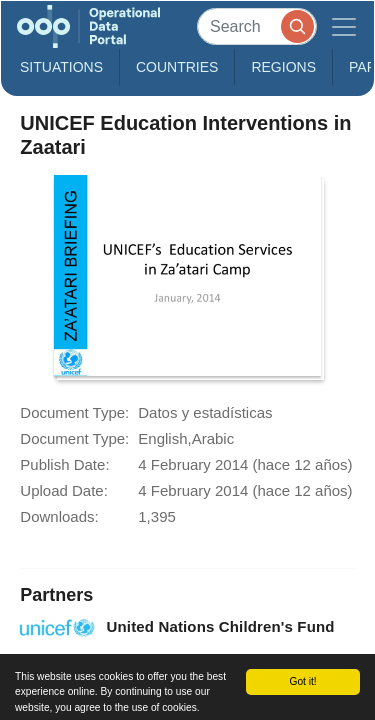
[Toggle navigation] (344, 26)
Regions (283, 67)
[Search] (257, 26)
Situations (61, 67)
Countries (177, 67)
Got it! (302, 681)
